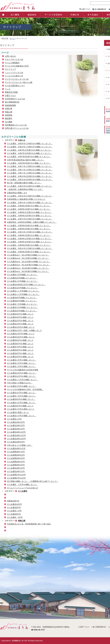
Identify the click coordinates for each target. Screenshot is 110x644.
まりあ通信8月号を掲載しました (20, 344)
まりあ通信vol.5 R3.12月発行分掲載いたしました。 (29, 262)
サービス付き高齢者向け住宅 (17, 66)
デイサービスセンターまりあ (17, 79)
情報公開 (9, 112)
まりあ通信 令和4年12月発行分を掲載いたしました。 (30, 239)
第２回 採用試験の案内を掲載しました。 (24, 183)
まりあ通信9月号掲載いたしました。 (22, 298)
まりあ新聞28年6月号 (16, 455)
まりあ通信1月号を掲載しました (20, 324)
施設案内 (32, 15)
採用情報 (9, 115)
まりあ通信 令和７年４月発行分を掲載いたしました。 (30, 166)
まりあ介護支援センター (15, 86)
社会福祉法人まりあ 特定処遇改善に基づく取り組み (29, 524)
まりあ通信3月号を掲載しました (20, 317)
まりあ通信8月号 (14, 508)
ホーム (3, 15)
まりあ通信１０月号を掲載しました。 (23, 380)
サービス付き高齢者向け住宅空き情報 (23, 370)
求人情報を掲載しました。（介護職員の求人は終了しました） (33, 481)
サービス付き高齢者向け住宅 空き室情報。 (25, 389)
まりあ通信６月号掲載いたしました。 (23, 307)
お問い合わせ (10, 56)
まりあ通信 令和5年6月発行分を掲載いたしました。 (29, 226)
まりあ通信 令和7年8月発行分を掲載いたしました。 (29, 157)
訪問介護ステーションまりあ (17, 128)
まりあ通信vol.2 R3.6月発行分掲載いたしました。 (28, 271)
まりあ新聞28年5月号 (16, 458)
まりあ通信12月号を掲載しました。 (22, 373)
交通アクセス (10, 96)
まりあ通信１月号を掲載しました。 (22, 366)
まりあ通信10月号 (14, 504)
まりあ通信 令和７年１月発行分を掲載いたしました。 (30, 173)
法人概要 (15, 15)
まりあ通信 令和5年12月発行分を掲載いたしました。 (30, 212)
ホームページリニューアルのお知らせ (23, 488)
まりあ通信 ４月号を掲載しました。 (23, 485)
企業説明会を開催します (17, 193)
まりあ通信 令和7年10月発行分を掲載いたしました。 (30, 153)
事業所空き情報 (11, 92)
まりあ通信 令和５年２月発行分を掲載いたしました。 (30, 232)
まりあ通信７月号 (14, 511)
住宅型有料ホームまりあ (15, 99)
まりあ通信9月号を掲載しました (20, 340)
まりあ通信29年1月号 (16, 429)
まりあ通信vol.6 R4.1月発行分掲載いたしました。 (28, 258)
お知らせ (22, 140)
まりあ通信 (93, 15)
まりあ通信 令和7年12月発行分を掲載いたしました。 (30, 150)
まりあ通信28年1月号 (16, 471)
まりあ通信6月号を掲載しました (20, 350)
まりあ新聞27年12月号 (16, 475)
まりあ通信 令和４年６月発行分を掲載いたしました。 (30, 248)
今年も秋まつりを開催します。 (20, 445)
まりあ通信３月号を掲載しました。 (22, 360)
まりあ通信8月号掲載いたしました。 (22, 301)
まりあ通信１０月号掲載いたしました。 (23, 294)
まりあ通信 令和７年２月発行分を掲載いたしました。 (30, 170)
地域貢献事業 (10, 105)
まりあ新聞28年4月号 (16, 462)
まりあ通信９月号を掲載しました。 (22, 386)
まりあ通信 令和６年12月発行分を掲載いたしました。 (30, 176)
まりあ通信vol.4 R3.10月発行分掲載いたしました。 (29, 265)
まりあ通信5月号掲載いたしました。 (22, 311)
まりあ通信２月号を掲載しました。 (22, 363)
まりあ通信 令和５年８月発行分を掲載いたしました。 (30, 219)
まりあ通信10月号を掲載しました (21, 337)
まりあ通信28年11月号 (16, 435)
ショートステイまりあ (14, 73)
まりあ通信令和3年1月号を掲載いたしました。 (26, 285)
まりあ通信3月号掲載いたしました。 (22, 278)
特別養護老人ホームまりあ (16, 125)
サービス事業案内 (53, 15)
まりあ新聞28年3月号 (16, 465)
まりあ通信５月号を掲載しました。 (22, 403)
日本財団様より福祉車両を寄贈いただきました (26, 199)
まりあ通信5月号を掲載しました (20, 353)
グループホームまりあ (14, 59)
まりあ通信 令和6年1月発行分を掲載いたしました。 (29, 209)
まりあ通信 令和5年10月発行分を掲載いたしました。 (30, 216)
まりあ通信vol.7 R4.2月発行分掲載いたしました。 (28, 255)
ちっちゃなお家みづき (14, 76)
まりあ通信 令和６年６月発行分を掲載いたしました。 (30, 196)
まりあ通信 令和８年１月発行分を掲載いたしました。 (30, 147)
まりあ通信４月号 (14, 419)
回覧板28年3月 (13, 501)
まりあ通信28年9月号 (16, 442)
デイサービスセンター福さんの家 (19, 82)
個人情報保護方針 (12, 102)
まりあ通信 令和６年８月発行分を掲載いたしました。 (30, 186)
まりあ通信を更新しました (18, 412)
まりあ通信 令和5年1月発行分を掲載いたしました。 (29, 235)
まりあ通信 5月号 (15, 517)
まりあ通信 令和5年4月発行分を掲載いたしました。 (29, 229)
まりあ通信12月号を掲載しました (21, 327)
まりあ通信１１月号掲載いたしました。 (23, 291)
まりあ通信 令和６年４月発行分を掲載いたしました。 (30, 203)
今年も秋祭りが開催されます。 (20, 383)
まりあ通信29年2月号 (16, 425)
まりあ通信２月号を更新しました (21, 409)
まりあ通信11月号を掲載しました (21, 334)
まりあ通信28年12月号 (16, 432)
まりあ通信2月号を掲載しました (20, 321)
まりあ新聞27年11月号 (16, 478)
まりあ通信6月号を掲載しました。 (21, 399)
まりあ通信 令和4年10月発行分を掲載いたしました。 (30, 242)
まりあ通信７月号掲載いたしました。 (23, 304)
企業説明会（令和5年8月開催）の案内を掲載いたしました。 (32, 222)
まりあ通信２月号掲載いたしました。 (23, 281)
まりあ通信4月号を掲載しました (20, 314)
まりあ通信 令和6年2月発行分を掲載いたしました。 (29, 206)
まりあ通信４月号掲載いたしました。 (23, 275)
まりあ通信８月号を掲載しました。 (22, 393)
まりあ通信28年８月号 (16, 448)
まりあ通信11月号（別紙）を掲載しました (24, 330)
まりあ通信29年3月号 (16, 422)
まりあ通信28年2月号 (16, 468)
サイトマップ (10, 69)
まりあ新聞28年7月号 (16, 452)
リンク (8, 89)
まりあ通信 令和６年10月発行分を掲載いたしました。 (30, 180)
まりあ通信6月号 (14, 514)
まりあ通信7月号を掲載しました (20, 347)
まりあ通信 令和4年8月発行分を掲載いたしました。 (29, 245)
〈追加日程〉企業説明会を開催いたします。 (25, 189)
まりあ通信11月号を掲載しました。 (22, 376)
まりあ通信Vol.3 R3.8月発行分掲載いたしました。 (28, 268)
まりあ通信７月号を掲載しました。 (22, 396)
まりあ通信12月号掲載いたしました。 (23, 288)
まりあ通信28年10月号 (16, 439)
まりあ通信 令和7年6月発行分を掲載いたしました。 (29, 163)
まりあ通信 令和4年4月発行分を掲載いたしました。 (29, 252)
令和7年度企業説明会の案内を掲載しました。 (26, 160)
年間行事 (75, 15)
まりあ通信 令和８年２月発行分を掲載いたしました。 (30, 144)
